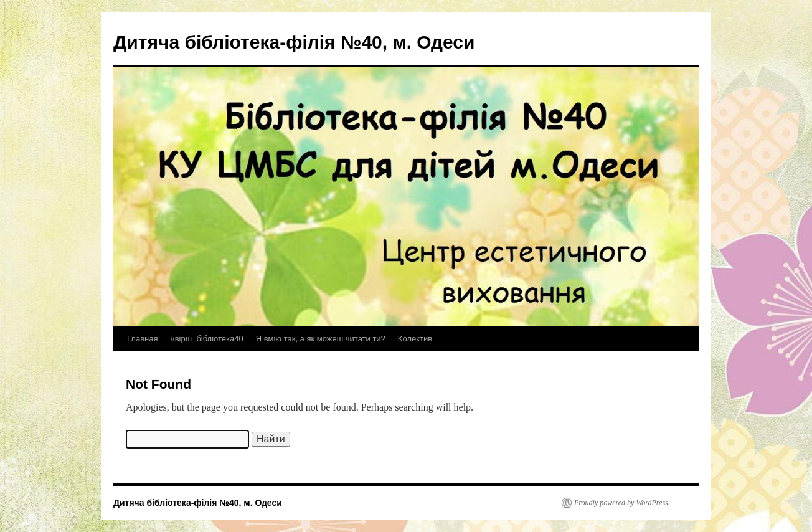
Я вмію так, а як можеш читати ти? (321, 339)
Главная (142, 339)
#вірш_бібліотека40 (206, 339)
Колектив (415, 339)
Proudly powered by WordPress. (622, 503)
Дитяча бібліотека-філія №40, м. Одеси (294, 42)
